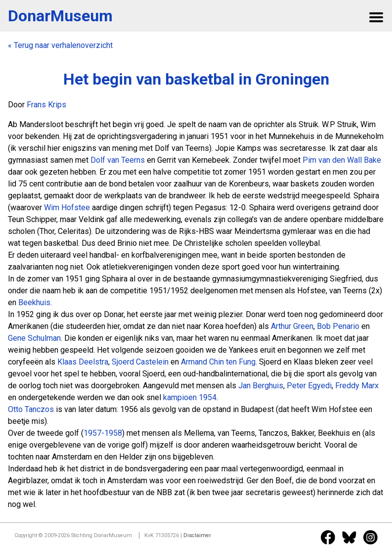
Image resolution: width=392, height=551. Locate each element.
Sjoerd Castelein (140, 362)
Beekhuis (34, 302)
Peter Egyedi (309, 386)
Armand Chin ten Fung (218, 362)
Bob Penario (338, 326)
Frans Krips (46, 105)
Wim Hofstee (67, 207)
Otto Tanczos (31, 409)
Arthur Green (292, 326)
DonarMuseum (60, 16)
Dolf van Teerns (118, 160)
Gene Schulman (34, 338)
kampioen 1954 (190, 397)
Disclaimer (197, 535)
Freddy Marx (357, 386)
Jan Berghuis (261, 386)
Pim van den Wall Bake (342, 160)
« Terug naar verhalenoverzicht (60, 45)
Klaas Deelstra (83, 362)
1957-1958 (103, 433)
